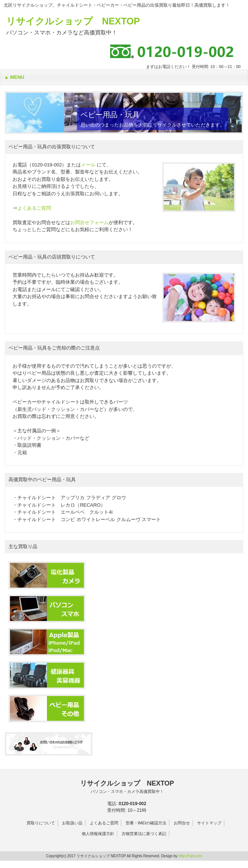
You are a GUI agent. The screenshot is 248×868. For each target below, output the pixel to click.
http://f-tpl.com (190, 856)
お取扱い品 (72, 823)
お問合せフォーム (89, 222)
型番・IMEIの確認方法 (146, 823)
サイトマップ (209, 823)
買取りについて (41, 823)
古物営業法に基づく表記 (144, 834)
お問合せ (182, 823)
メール (88, 165)
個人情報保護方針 (98, 834)
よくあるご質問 (34, 208)
